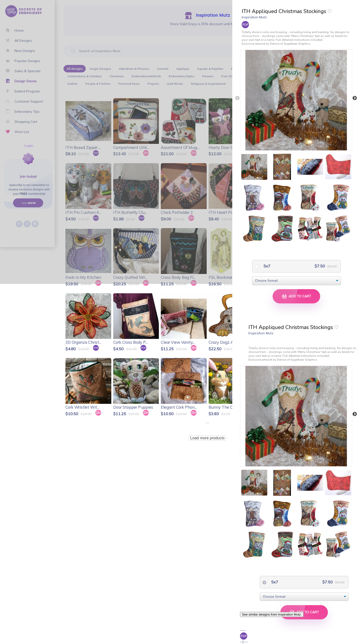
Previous (237, 98)
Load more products (207, 438)
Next (355, 98)
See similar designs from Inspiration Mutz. (272, 614)
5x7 (266, 266)
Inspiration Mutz (254, 17)
